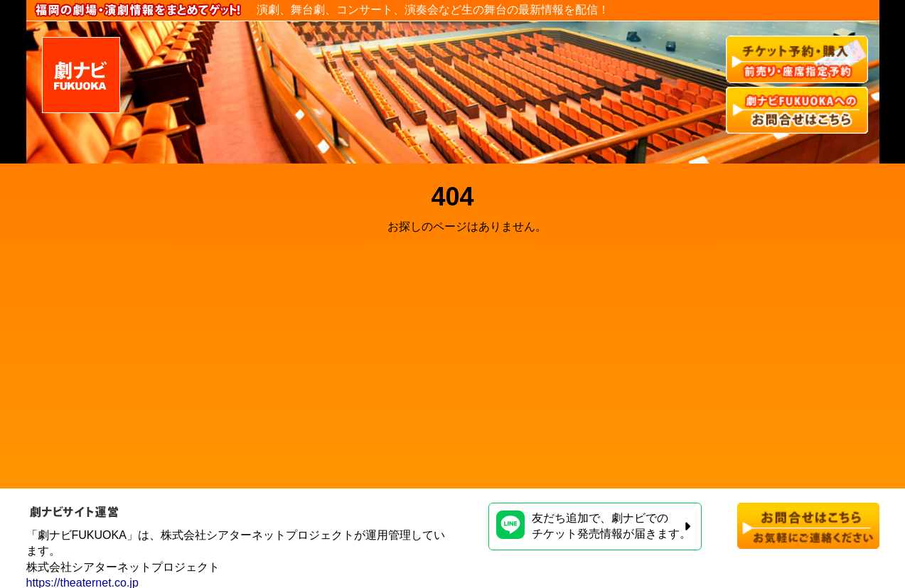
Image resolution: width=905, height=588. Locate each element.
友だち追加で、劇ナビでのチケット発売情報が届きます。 (594, 525)
